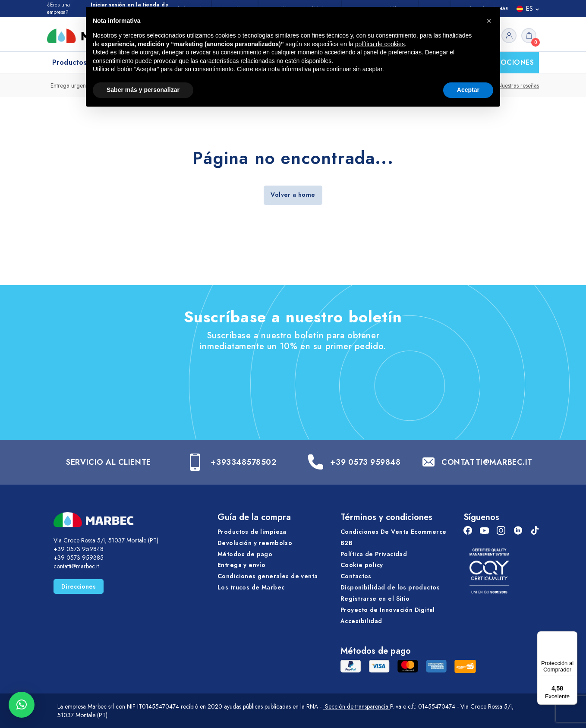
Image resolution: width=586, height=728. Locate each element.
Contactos (356, 576)
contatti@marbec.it (76, 566)
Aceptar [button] (468, 90)
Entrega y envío (241, 565)
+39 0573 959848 (365, 462)
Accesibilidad (361, 621)
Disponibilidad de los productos (390, 587)
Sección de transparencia (357, 706)
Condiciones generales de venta (268, 576)
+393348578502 (243, 462)
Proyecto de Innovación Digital (388, 610)
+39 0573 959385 (79, 558)
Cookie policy (362, 565)
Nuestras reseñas (518, 85)
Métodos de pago (245, 554)
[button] (22, 705)
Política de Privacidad (374, 554)
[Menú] (572, 637)
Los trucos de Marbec (251, 587)
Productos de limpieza (252, 532)
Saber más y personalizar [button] (143, 90)
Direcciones (79, 586)
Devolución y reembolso (255, 543)
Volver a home (293, 195)
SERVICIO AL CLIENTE (108, 462)
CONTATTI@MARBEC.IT (487, 462)
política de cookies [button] (380, 44)
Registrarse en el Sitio (375, 599)
